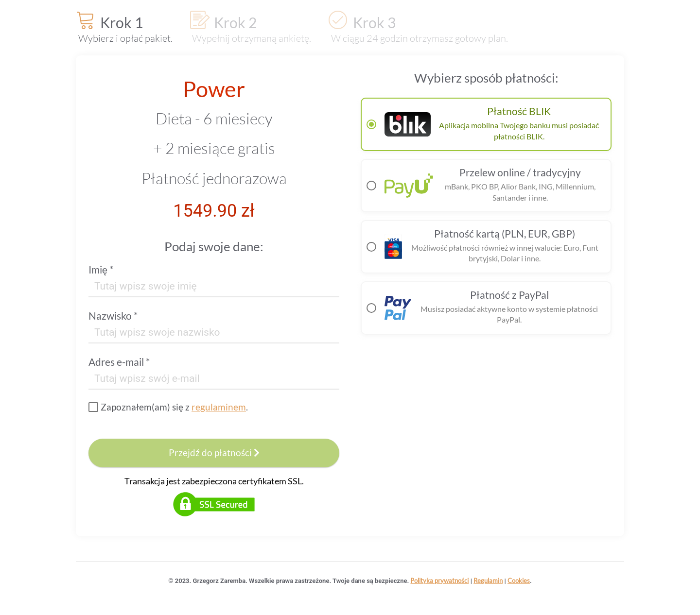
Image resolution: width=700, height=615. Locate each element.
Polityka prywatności (439, 581)
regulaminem (219, 407)
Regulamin (488, 581)
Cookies (519, 581)
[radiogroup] (486, 216)
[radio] (486, 124)
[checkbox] (168, 407)
